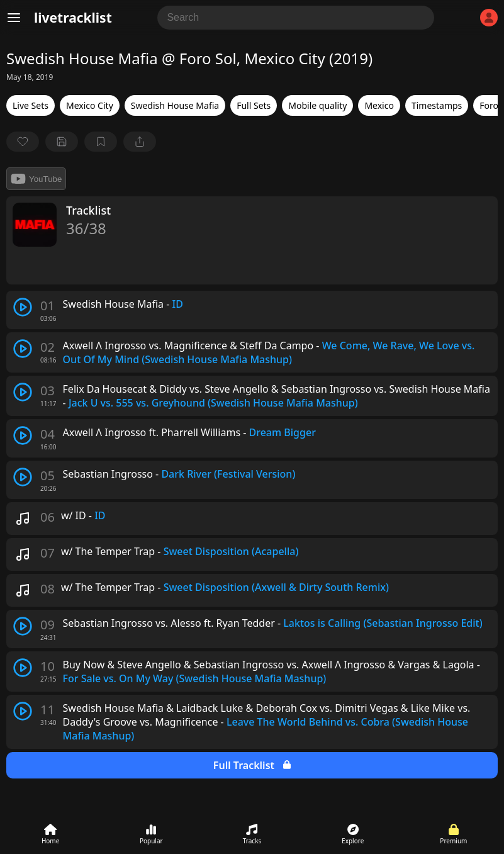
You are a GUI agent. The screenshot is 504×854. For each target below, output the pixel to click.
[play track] (23, 307)
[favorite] (23, 142)
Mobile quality (317, 105)
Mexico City (90, 105)
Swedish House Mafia (175, 105)
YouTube (36, 179)
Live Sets (31, 105)
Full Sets (254, 105)
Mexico (379, 105)
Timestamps (437, 105)
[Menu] (14, 18)
